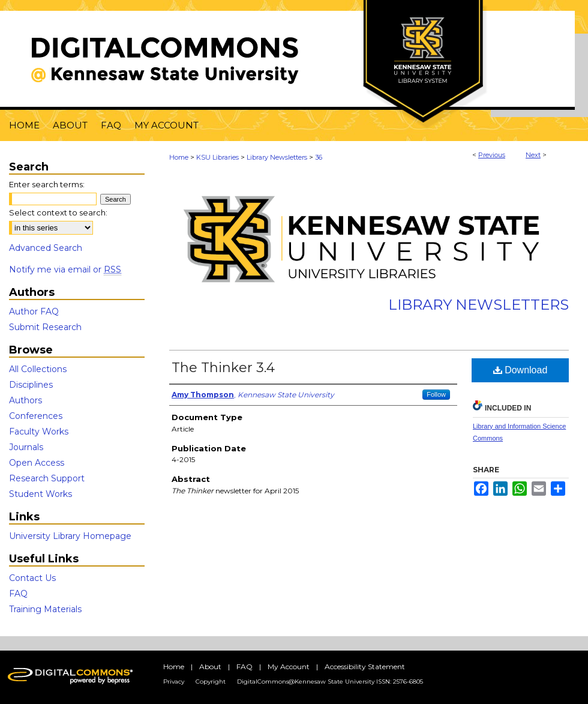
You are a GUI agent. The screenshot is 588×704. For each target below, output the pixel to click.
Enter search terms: (47, 184)
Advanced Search (46, 248)
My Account (289, 666)
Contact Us (32, 578)
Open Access (37, 463)
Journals (26, 447)
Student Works (40, 494)
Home (179, 157)
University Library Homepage (70, 536)
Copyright (211, 681)
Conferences (36, 416)
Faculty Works (39, 432)
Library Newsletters (277, 157)
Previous (492, 155)
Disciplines (31, 385)
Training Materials (45, 609)
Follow (436, 394)
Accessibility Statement (365, 666)
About (210, 666)
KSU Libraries (217, 157)
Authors (25, 400)
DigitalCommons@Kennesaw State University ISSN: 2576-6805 (330, 681)
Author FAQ (34, 311)
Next (533, 155)
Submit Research (45, 327)
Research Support (47, 478)
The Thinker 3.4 (223, 368)
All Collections (38, 369)
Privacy (174, 681)
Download (520, 370)
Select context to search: (58, 212)
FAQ (18, 594)
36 (319, 157)
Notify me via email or (65, 269)
